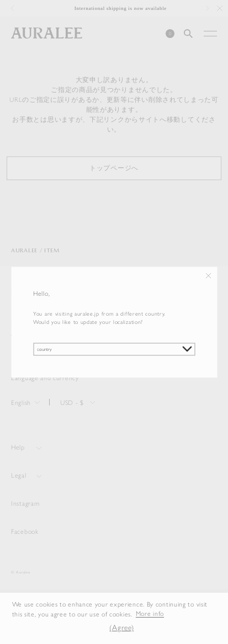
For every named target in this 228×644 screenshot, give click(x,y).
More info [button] (150, 614)
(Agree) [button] (121, 628)
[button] (94, 628)
